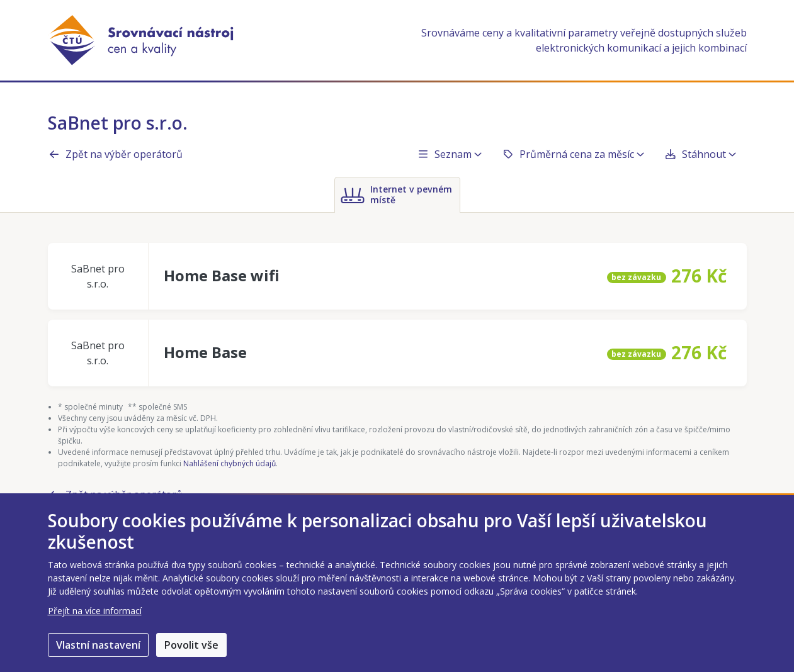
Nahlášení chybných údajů (230, 463)
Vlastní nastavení (98, 645)
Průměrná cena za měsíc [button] (573, 154)
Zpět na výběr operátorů (115, 154)
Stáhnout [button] (700, 154)
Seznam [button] (449, 154)
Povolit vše (191, 645)
